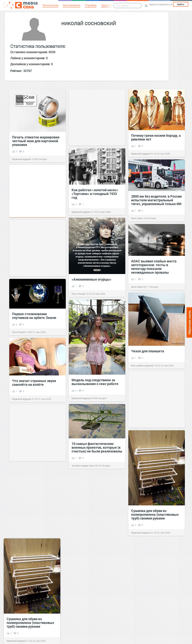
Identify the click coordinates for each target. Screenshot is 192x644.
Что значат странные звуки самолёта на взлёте (34, 383)
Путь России (78, 294)
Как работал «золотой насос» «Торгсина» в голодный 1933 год (95, 194)
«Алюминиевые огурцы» (91, 279)
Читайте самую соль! (83, 466)
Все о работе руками (142, 365)
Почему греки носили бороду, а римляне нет (156, 137)
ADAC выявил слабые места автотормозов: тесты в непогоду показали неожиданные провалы (154, 267)
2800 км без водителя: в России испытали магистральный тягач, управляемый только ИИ (156, 200)
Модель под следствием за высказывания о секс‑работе (95, 382)
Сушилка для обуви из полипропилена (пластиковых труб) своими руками (155, 514)
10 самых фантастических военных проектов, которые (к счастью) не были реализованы (97, 447)
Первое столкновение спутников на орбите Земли (34, 316)
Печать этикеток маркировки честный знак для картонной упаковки (36, 141)
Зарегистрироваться (161, 4)
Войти (181, 4)
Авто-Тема (137, 218)
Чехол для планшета (148, 351)
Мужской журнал (22, 159)
